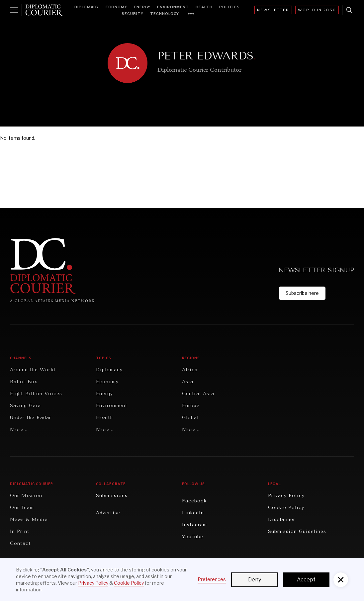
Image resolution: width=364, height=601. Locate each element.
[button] (341, 580)
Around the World (33, 370)
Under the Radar (31, 418)
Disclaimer (282, 519)
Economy (116, 7)
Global (190, 418)
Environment (173, 7)
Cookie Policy (286, 508)
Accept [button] (306, 580)
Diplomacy (87, 7)
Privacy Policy (286, 496)
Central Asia (198, 394)
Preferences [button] (212, 579)
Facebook (194, 501)
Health (204, 7)
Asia (188, 382)
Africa (190, 370)
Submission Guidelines (297, 531)
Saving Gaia (25, 406)
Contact (20, 543)
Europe (191, 406)
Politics (229, 7)
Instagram (194, 525)
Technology (165, 14)
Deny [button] (255, 580)
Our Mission (26, 496)
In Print (20, 531)
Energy (142, 7)
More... (19, 429)
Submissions (112, 496)
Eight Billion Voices (36, 394)
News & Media (29, 519)
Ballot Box (24, 382)
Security (133, 14)
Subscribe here (302, 293)
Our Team (22, 508)
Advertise (108, 513)
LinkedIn (193, 513)
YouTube (193, 537)
